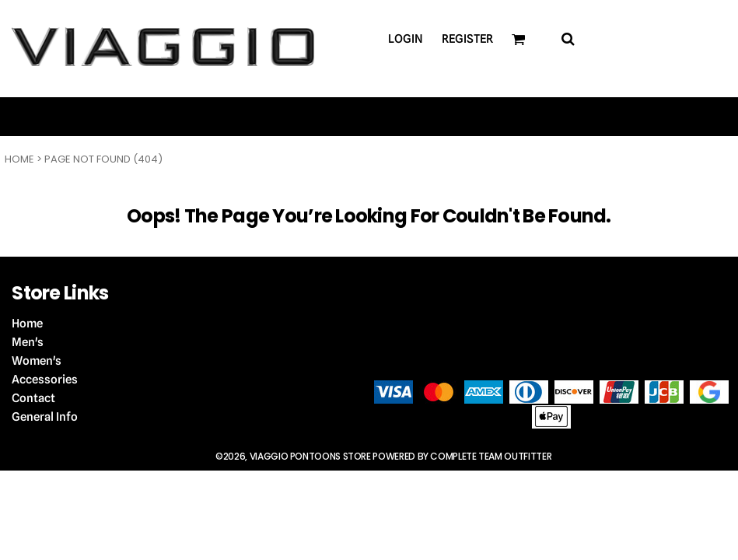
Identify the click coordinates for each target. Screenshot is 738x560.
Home (19, 159)
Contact (33, 398)
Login (406, 39)
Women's (37, 361)
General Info (45, 417)
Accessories (45, 380)
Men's (28, 342)
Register (467, 39)
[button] (568, 39)
